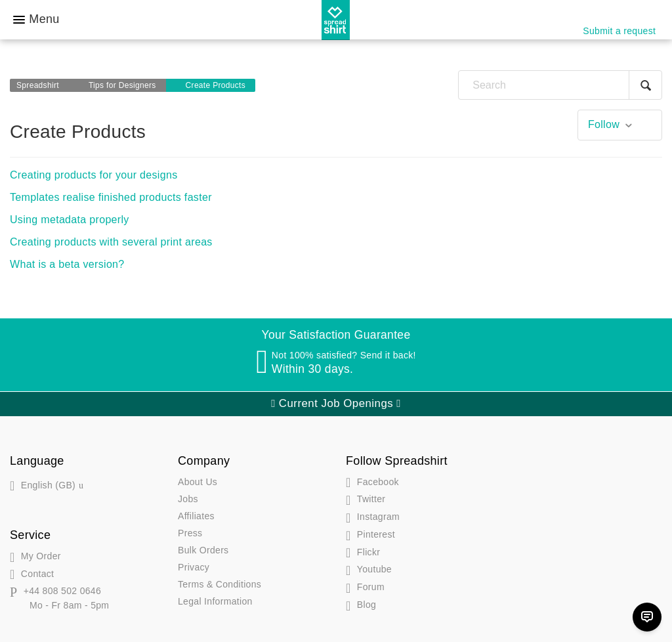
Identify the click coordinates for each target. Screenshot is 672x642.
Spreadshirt (38, 85)
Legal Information (215, 601)
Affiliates (196, 516)
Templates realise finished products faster (111, 197)
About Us (198, 482)
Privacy (194, 567)
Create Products (216, 85)
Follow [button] (604, 124)
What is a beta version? (67, 264)
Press (190, 533)
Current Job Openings (336, 403)
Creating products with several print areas (111, 242)
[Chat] (647, 617)
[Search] (560, 85)
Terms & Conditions (220, 584)
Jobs (188, 499)
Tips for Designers (122, 85)
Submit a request (619, 31)
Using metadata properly (70, 220)
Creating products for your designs (94, 175)
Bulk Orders (203, 550)
